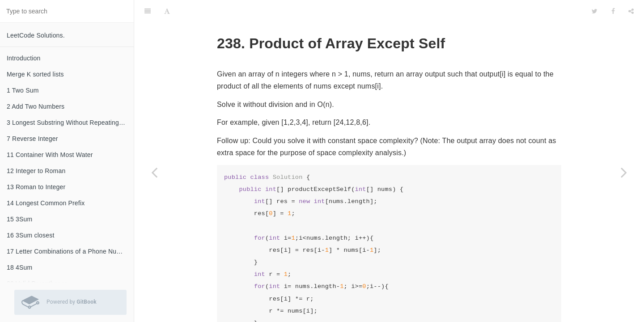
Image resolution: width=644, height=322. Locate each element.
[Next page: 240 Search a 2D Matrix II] (624, 172)
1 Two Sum (23, 90)
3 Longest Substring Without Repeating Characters (70, 123)
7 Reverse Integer (32, 139)
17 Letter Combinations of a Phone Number (69, 251)
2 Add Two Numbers (36, 106)
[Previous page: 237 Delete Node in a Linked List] (154, 172)
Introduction (24, 58)
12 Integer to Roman (36, 171)
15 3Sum (19, 219)
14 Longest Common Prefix (46, 203)
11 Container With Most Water (50, 155)
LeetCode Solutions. (36, 35)
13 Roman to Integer (36, 187)
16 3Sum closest (31, 235)
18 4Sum (19, 267)
